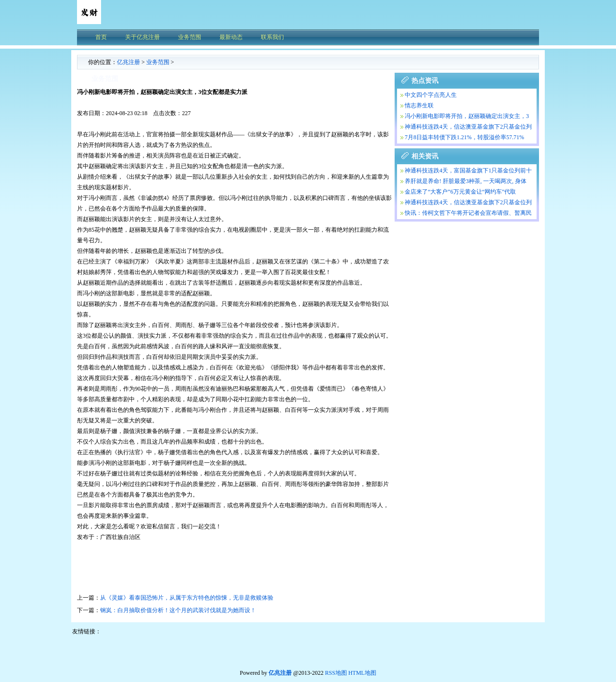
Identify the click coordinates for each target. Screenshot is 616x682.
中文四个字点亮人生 (431, 95)
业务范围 (158, 62)
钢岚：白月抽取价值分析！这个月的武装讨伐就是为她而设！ (178, 610)
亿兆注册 (128, 62)
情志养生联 (419, 105)
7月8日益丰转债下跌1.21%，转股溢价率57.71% (464, 137)
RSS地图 (336, 673)
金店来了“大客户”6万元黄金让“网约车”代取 (460, 192)
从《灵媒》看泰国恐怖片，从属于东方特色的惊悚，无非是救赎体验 (187, 598)
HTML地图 (362, 673)
